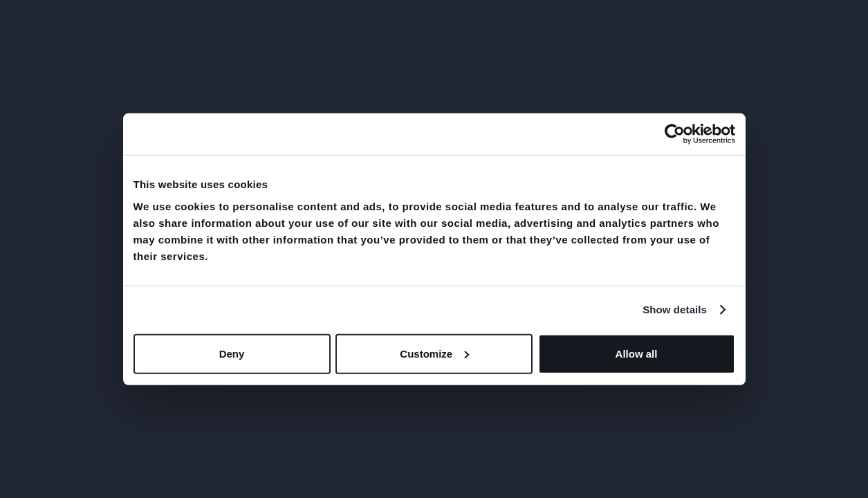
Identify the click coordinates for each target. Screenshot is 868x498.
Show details (675, 310)
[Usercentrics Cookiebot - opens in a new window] (675, 134)
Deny (232, 353)
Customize (434, 353)
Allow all (637, 353)
